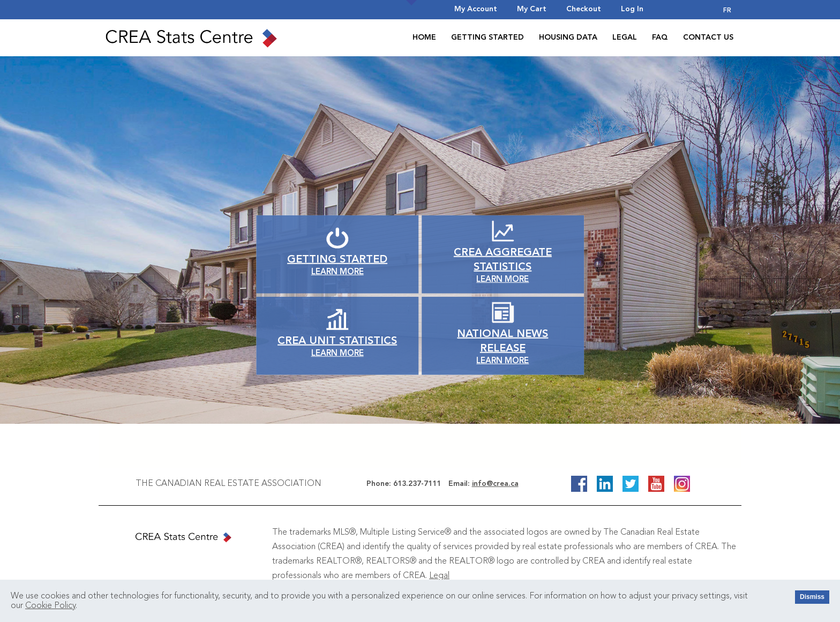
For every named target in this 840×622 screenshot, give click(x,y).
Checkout (584, 9)
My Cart (532, 9)
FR (727, 11)
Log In (632, 9)
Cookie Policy (50, 606)
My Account (476, 9)
